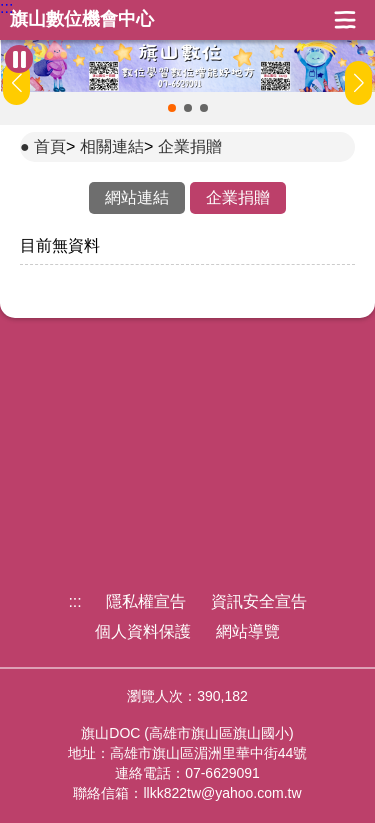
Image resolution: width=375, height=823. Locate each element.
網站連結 (137, 197)
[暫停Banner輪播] (19, 59)
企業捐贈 (190, 146)
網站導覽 (248, 631)
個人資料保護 (143, 631)
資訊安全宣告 (259, 601)
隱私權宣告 (146, 601)
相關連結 (112, 146)
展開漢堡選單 (345, 20)
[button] (172, 108)
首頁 (50, 146)
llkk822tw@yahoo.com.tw (222, 793)
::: (6, 8)
